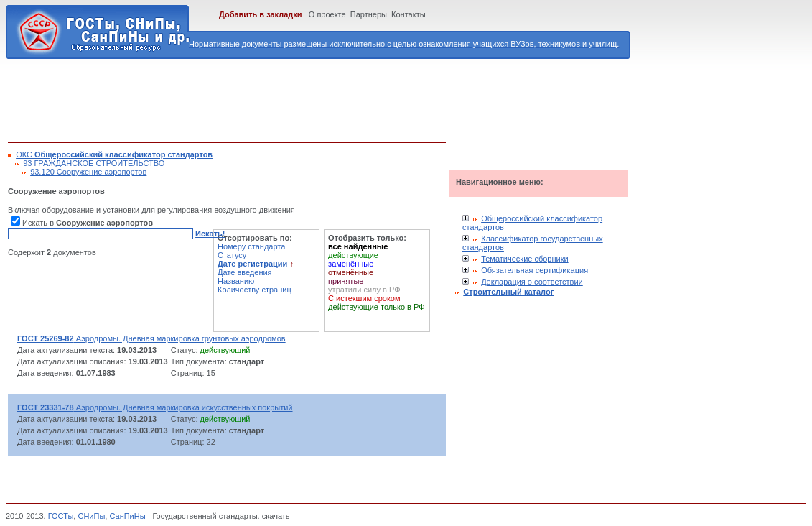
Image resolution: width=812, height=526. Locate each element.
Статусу (232, 255)
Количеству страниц (255, 290)
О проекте (327, 14)
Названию (236, 281)
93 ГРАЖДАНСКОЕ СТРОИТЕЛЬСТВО (94, 163)
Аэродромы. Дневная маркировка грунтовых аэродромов (151, 338)
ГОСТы (61, 516)
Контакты (409, 14)
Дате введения (245, 272)
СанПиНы (127, 516)
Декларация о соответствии (532, 282)
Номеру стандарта (251, 246)
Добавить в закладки (261, 14)
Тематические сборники (525, 259)
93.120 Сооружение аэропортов (88, 172)
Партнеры (369, 14)
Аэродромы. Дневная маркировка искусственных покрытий (155, 407)
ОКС (114, 154)
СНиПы (91, 516)
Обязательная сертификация (535, 270)
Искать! (210, 234)
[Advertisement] (269, 98)
